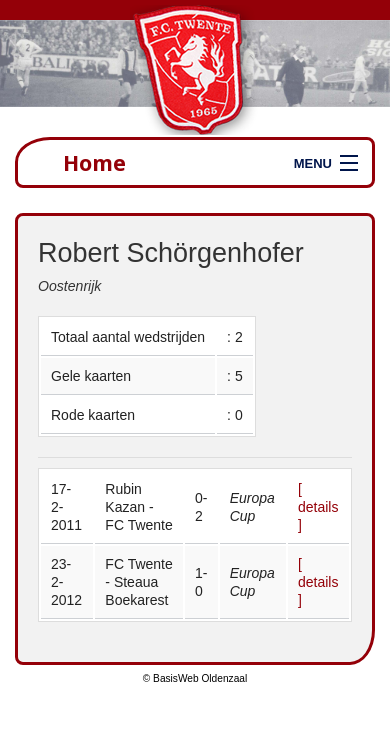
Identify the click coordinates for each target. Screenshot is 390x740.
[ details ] (318, 507)
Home (94, 162)
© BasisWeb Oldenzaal (195, 678)
